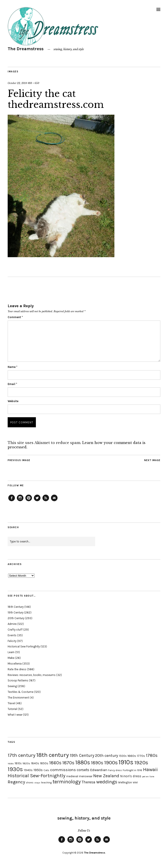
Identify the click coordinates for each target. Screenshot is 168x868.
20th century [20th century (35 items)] (107, 756)
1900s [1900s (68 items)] (111, 763)
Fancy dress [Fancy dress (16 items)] (115, 770)
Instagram (20, 501)
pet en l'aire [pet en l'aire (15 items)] (148, 776)
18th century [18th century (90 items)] (53, 755)
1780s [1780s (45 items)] (152, 755)
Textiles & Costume (21, 692)
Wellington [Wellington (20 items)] (125, 782)
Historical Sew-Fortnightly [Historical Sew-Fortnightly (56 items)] (37, 776)
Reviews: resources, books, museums (32, 675)
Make (11, 658)
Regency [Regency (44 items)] (16, 782)
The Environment (18, 698)
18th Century (16, 607)
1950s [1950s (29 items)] (38, 770)
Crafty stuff (15, 630)
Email (12, 384)
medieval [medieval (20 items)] (72, 776)
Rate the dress (17, 669)
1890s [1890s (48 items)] (97, 763)
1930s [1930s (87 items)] (15, 769)
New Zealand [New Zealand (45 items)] (106, 776)
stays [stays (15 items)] (37, 783)
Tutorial (12, 709)
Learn (11, 652)
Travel (11, 703)
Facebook (12, 501)
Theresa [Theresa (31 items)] (88, 782)
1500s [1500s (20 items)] (123, 756)
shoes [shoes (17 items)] (30, 782)
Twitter (37, 501)
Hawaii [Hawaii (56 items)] (150, 769)
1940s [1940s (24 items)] (28, 770)
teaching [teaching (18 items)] (46, 782)
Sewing (12, 686)
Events (12, 635)
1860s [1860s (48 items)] (55, 763)
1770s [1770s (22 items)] (141, 756)
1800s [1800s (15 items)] (11, 764)
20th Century (16, 618)
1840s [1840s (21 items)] (35, 763)
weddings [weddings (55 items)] (107, 782)
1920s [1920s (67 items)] (141, 763)
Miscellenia (15, 664)
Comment (15, 317)
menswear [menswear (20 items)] (86, 776)
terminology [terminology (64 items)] (67, 782)
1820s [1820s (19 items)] (26, 763)
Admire (12, 624)
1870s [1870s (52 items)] (68, 763)
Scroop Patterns (18, 680)
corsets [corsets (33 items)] (83, 770)
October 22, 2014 (17, 83)
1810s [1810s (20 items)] (18, 763)
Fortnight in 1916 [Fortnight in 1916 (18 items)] (132, 770)
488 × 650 (33, 83)
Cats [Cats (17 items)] (46, 770)
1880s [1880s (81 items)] (83, 762)
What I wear (15, 715)
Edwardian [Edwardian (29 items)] (99, 770)
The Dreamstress (26, 49)
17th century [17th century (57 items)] (22, 755)
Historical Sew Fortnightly (24, 646)
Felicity (12, 641)
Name (12, 367)
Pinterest (29, 501)
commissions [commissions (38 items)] (63, 770)
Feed (46, 501)
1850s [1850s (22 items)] (44, 763)
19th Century (16, 612)
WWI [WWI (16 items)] (135, 783)
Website (13, 401)
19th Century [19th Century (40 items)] (82, 755)
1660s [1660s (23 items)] (132, 756)
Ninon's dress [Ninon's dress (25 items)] (131, 776)
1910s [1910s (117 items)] (126, 762)
